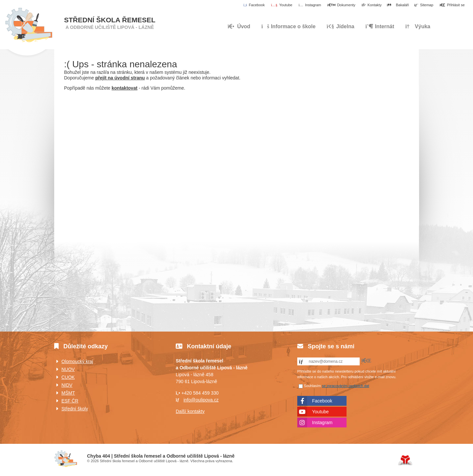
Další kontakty (190, 411)
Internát (380, 26)
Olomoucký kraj (77, 361)
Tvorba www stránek (405, 460)
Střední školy (75, 409)
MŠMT (68, 393)
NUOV (68, 369)
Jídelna (341, 26)
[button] (452, 5)
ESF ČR (70, 401)
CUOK (68, 377)
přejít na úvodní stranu (120, 78)
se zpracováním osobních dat (346, 386)
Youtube (320, 412)
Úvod (29, 25)
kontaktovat (125, 88)
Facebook (322, 401)
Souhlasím (312, 386)
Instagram (322, 422)
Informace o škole (289, 26)
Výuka (418, 26)
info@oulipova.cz (201, 400)
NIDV (67, 385)
